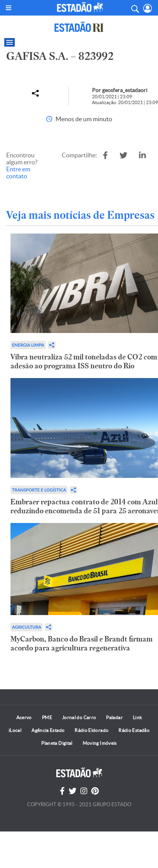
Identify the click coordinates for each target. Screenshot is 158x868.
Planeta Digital (57, 743)
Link (137, 717)
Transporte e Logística (39, 490)
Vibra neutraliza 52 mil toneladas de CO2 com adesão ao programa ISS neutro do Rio (84, 361)
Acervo (24, 717)
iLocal (15, 730)
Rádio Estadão (134, 730)
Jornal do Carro (79, 717)
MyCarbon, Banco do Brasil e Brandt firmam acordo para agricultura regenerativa (82, 643)
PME (47, 717)
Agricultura (27, 627)
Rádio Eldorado (91, 730)
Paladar (114, 717)
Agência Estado (48, 730)
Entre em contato (18, 173)
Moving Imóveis (100, 743)
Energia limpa (28, 345)
